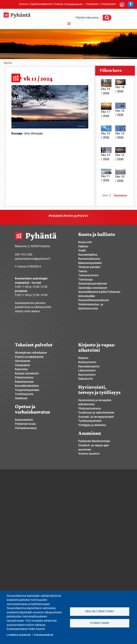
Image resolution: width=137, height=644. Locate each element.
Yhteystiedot (109, 4)
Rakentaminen (24, 382)
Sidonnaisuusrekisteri (93, 284)
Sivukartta (93, 4)
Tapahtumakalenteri (41, 4)
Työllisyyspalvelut (90, 421)
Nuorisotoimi (87, 375)
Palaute (59, 4)
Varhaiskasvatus (26, 428)
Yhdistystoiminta (90, 408)
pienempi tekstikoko (130, 16)
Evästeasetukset (44, 635)
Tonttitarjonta (24, 394)
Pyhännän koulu (25, 424)
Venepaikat (22, 365)
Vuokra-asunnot (89, 454)
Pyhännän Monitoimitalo (94, 441)
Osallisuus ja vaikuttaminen (96, 412)
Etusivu (23, 4)
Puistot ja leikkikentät (29, 357)
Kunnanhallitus (88, 255)
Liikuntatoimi (87, 370)
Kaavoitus (21, 369)
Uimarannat (23, 361)
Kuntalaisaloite (75, 4)
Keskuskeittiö (24, 420)
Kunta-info (85, 242)
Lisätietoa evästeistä (19, 635)
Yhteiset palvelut (89, 267)
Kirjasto (83, 358)
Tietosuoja (85, 279)
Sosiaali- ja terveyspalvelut (96, 417)
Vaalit (82, 250)
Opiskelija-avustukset (93, 288)
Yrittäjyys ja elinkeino (92, 425)
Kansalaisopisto (89, 366)
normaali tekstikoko (124, 16)
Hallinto (83, 246)
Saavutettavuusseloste (93, 300)
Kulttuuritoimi (87, 362)
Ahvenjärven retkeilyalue (31, 353)
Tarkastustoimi (88, 275)
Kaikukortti (85, 379)
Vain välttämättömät (100, 611)
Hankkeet (21, 398)
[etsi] (91, 18)
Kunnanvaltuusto (89, 259)
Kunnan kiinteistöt (27, 373)
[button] (50, 107)
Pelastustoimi (24, 377)
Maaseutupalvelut (90, 263)
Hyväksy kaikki (100, 623)
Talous (83, 271)
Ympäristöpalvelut (27, 390)
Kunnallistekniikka (27, 386)
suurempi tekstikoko (118, 16)
